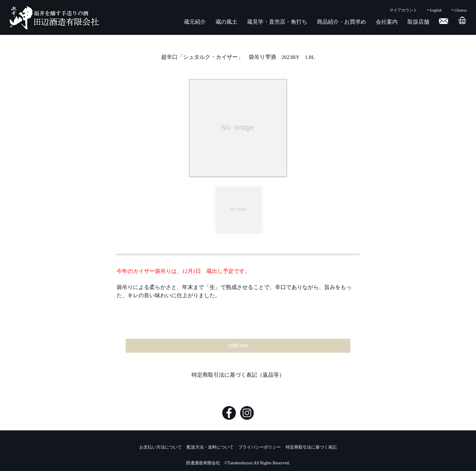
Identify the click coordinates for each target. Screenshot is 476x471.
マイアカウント (403, 10)
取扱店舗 (418, 22)
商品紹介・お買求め (342, 22)
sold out (238, 345)
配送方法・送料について (210, 447)
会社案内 (387, 22)
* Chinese (459, 10)
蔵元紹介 (195, 22)
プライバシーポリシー (260, 447)
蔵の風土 (226, 22)
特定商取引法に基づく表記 (311, 447)
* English (434, 10)
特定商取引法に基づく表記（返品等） (238, 375)
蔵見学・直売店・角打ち (277, 22)
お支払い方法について (161, 447)
